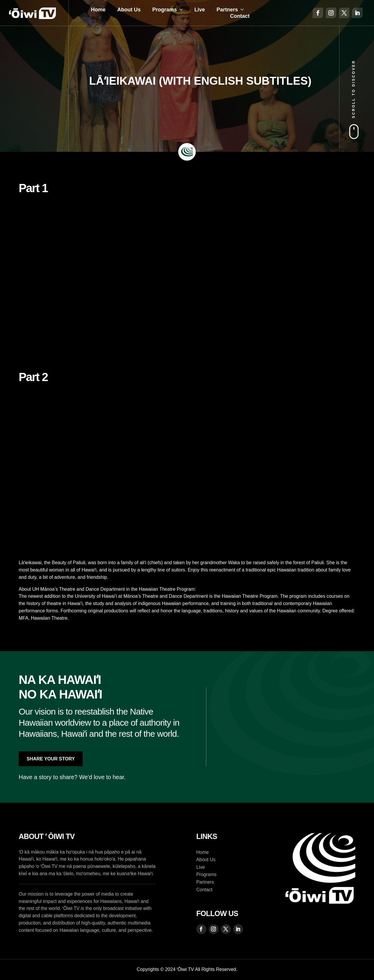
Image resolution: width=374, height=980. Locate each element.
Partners (227, 10)
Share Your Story (51, 759)
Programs (165, 10)
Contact (240, 16)
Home (98, 10)
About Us (129, 10)
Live (200, 10)
